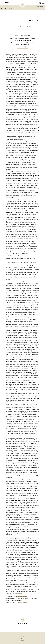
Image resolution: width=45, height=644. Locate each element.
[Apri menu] (43, 3)
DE (15, 27)
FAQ (22, 635)
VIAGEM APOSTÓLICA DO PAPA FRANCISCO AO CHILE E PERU (22, 34)
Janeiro (11, 9)
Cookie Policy (23, 639)
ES (20, 27)
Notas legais (23, 637)
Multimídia (23, 47)
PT (30, 27)
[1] (10, 236)
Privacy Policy (23, 640)
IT (25, 27)
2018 (8, 9)
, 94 (23, 596)
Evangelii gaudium (22, 603)
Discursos (3, 9)
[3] (37, 476)
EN (18, 27)
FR (23, 27)
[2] (15, 354)
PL (28, 27)
